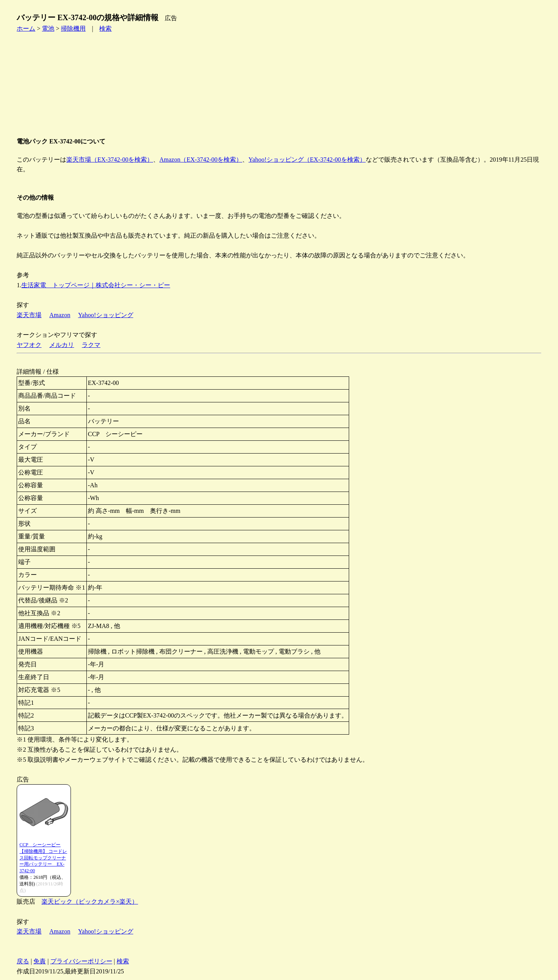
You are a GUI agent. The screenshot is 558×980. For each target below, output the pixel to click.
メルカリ (62, 345)
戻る (23, 961)
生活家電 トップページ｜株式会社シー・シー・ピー (96, 285)
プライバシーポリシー (81, 961)
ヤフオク (29, 345)
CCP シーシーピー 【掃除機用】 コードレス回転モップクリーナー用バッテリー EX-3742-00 (43, 858)
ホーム (26, 28)
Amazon (60, 315)
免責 (40, 961)
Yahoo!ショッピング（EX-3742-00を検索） (307, 160)
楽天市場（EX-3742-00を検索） (110, 160)
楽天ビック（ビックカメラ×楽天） (90, 901)
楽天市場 (29, 315)
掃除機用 (73, 28)
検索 (105, 28)
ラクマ (91, 345)
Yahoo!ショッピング (105, 315)
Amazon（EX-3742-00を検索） (201, 160)
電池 (48, 28)
